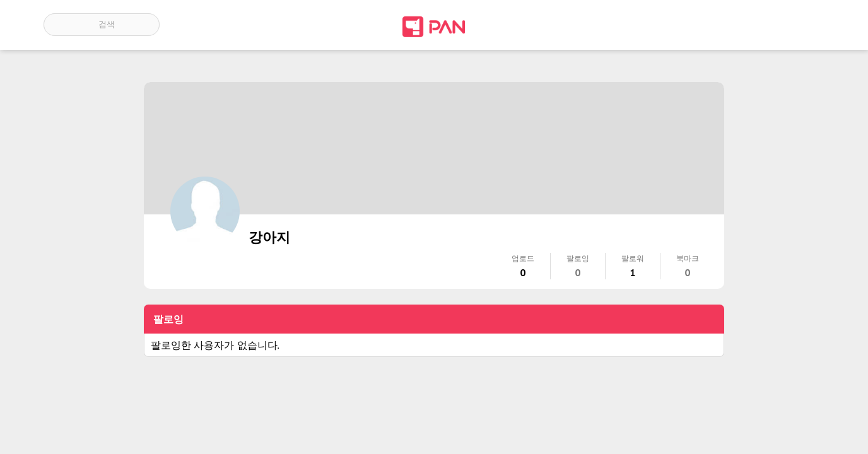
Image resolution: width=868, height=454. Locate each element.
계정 (807, 25)
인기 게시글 (771, 25)
